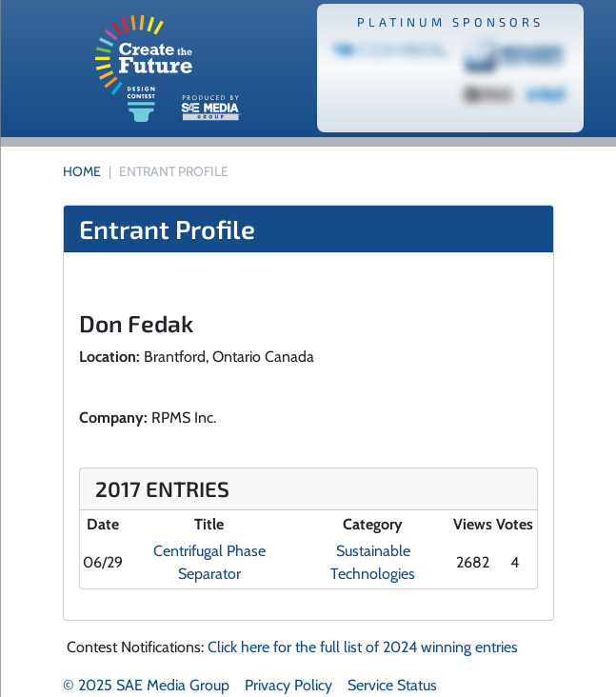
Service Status (392, 685)
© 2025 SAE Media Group (146, 685)
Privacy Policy (288, 685)
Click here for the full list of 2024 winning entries (363, 647)
